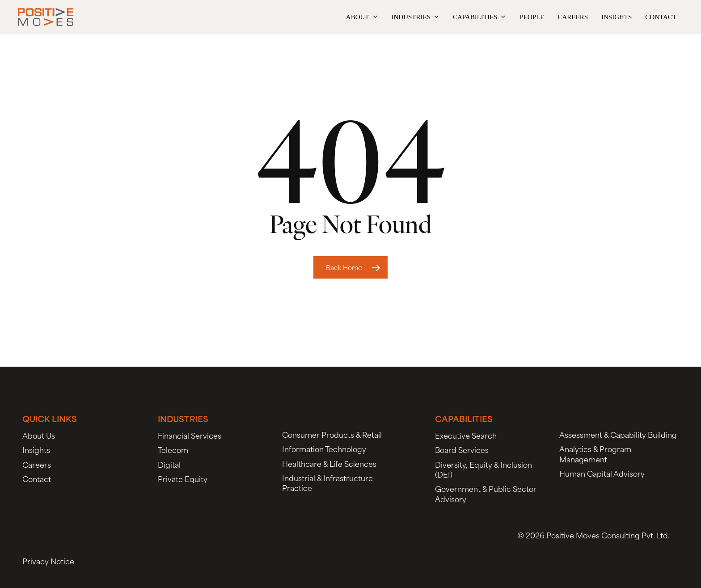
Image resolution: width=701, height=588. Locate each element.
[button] (39, 435)
